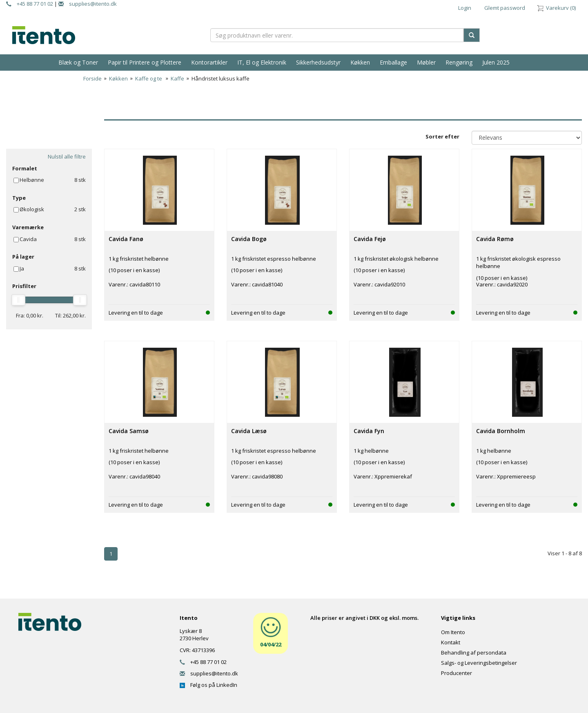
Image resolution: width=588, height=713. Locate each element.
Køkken (360, 62)
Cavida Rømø (495, 239)
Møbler (426, 62)
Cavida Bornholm (501, 431)
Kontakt (451, 642)
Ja (22, 268)
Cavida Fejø (370, 239)
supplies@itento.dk (88, 4)
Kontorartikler (209, 62)
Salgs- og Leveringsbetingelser (479, 663)
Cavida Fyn (369, 431)
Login (465, 8)
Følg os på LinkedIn (208, 685)
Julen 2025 (496, 62)
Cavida (28, 239)
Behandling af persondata (474, 653)
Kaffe (177, 78)
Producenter (457, 673)
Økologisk (32, 209)
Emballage (393, 62)
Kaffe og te (149, 78)
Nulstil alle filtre (67, 156)
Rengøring (459, 62)
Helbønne (32, 180)
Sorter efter (442, 136)
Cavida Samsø (129, 431)
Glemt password (505, 8)
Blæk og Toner (78, 62)
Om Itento (453, 632)
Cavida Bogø (249, 239)
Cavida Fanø (126, 239)
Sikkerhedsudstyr (318, 62)
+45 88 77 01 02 (30, 4)
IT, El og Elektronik (262, 62)
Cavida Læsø (249, 431)
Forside (92, 78)
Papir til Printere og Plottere (145, 62)
